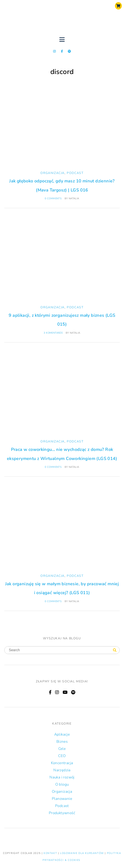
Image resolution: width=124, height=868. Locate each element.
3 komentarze (53, 333)
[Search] (115, 650)
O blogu (62, 784)
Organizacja (52, 173)
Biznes (62, 742)
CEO (62, 756)
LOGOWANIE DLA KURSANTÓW (82, 853)
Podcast (75, 173)
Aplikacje (62, 734)
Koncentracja (62, 763)
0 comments (53, 199)
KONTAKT (51, 853)
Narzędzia (62, 770)
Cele (62, 749)
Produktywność (62, 813)
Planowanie (62, 799)
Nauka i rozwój (62, 777)
